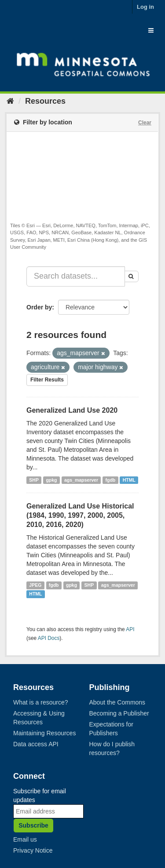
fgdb (111, 480)
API (130, 629)
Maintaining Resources (44, 733)
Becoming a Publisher (119, 713)
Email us (25, 839)
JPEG (35, 585)
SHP (34, 480)
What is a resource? (41, 702)
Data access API (36, 744)
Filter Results (47, 380)
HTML (129, 480)
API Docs (49, 638)
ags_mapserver (81, 480)
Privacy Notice (33, 850)
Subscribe (33, 825)
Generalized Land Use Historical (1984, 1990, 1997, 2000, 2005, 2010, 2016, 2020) (80, 515)
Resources (45, 101)
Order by (39, 307)
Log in (145, 7)
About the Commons (117, 702)
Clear (145, 123)
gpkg (51, 480)
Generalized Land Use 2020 (72, 410)
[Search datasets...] (76, 276)
